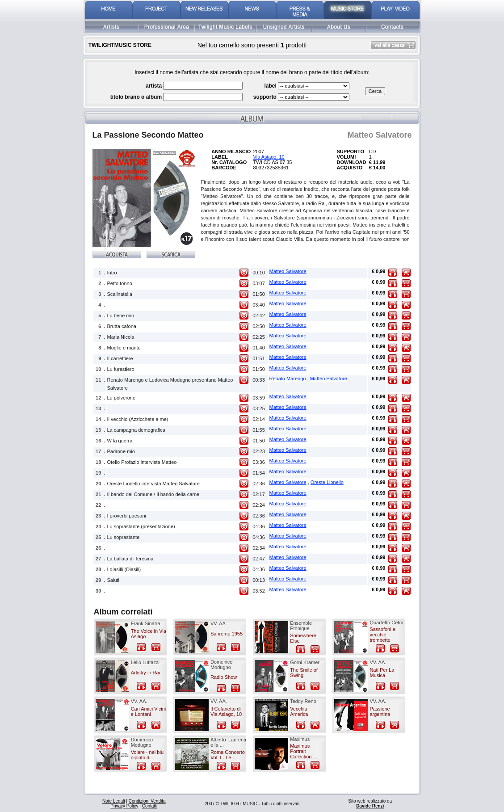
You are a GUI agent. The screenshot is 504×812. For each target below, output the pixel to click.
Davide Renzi (370, 806)
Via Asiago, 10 (269, 157)
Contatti (150, 806)
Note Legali (114, 801)
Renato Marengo (288, 379)
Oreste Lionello (327, 482)
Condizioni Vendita (147, 801)
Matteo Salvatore (288, 271)
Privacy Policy (124, 806)
